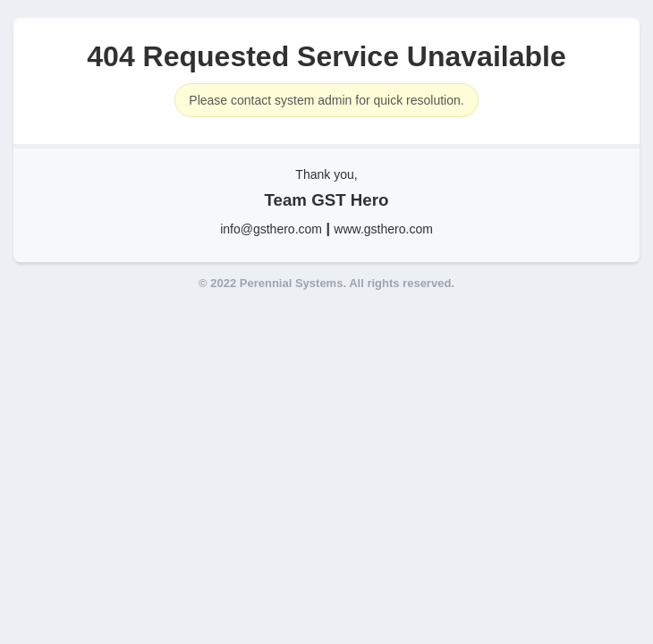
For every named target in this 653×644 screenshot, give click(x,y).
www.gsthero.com (383, 229)
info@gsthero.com (271, 229)
